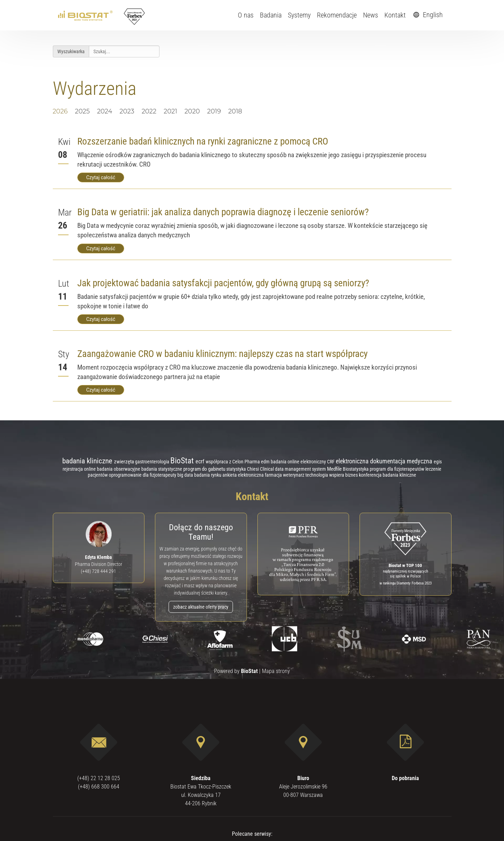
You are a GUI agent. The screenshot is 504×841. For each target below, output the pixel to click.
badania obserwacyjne (119, 469)
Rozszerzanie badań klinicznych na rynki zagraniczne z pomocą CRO (203, 141)
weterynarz (294, 475)
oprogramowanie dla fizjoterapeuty (143, 475)
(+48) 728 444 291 (98, 571)
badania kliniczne (88, 461)
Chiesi (253, 469)
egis (438, 462)
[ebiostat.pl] (86, 15)
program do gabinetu (205, 469)
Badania (271, 15)
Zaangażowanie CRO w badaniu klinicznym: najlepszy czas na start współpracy (222, 354)
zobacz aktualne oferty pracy (201, 607)
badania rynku (208, 475)
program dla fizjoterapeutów (397, 469)
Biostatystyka (356, 469)
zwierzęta (125, 462)
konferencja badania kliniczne (388, 475)
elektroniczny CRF (318, 462)
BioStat (183, 461)
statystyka (237, 469)
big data (186, 475)
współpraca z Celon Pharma (233, 462)
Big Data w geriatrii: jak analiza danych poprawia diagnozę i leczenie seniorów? (223, 212)
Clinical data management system (293, 469)
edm (266, 462)
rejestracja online (80, 469)
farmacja (274, 475)
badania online (286, 462)
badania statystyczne (162, 469)
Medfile (335, 469)
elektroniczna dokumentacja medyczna (385, 461)
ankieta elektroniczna (244, 475)
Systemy (299, 15)
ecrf (201, 461)
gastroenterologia (153, 462)
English (427, 15)
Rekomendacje (337, 15)
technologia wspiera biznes (332, 475)
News (371, 15)
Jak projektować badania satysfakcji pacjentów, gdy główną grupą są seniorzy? (223, 283)
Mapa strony (276, 671)
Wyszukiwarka (71, 51)
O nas (246, 15)
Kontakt (395, 15)
